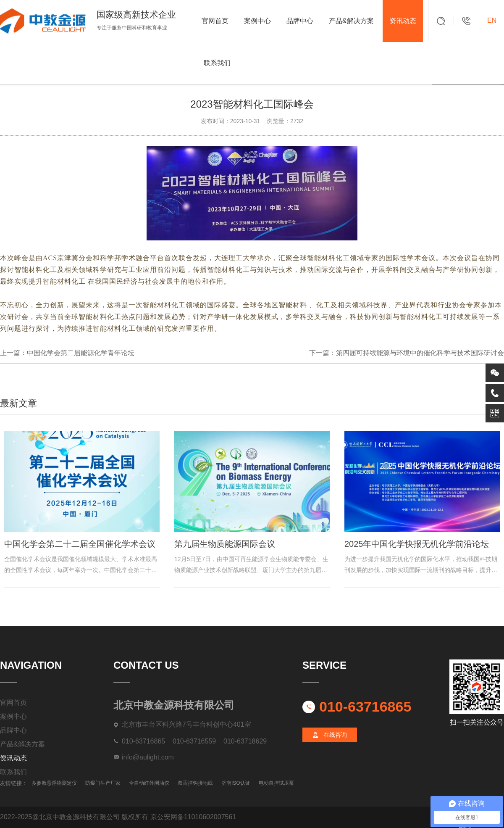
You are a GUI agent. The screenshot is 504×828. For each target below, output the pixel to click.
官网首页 (215, 21)
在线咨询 (335, 735)
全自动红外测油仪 (149, 783)
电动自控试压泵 (276, 783)
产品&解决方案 (351, 21)
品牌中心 (300, 21)
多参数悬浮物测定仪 (54, 783)
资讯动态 (403, 21)
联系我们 (217, 63)
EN (492, 20)
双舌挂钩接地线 (195, 783)
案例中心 (257, 21)
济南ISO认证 (236, 783)
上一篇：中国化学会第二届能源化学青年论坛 (67, 353)
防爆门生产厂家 (103, 783)
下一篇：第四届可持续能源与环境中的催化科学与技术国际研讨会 (407, 353)
